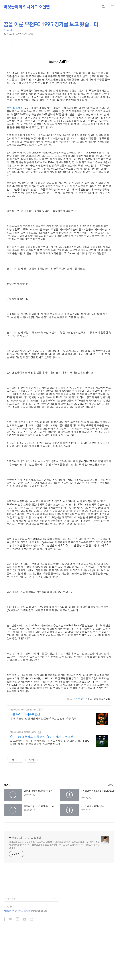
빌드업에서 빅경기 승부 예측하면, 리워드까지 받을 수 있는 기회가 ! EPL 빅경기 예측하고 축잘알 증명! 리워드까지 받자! (50, 742)
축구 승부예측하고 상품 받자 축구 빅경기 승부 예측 (42, 737)
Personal (8, 30)
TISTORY (8, 907)
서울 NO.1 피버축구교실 (25, 714)
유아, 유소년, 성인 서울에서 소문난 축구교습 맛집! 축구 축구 (43, 719)
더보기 (111, 785)
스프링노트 (82, 699)
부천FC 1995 (14, 108)
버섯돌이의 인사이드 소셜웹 (27, 7)
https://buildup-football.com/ (23, 732)
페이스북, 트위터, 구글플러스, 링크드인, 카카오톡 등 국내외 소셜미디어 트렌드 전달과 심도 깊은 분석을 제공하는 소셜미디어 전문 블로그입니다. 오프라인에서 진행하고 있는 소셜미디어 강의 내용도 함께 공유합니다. (54, 845)
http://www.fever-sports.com (23, 710)
